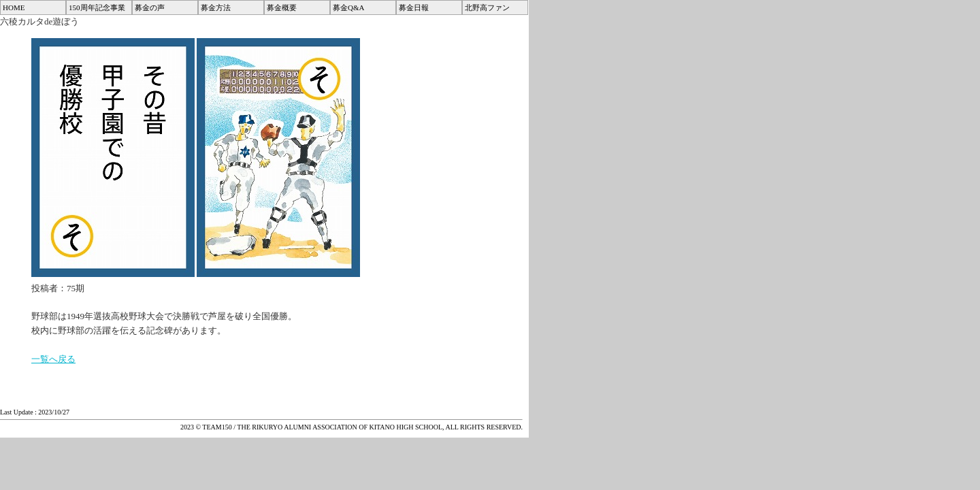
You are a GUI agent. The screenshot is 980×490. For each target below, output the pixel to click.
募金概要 (282, 7)
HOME (14, 7)
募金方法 (216, 7)
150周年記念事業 (97, 7)
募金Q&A (348, 7)
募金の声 (150, 7)
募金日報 (414, 7)
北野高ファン (487, 7)
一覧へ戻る (53, 359)
